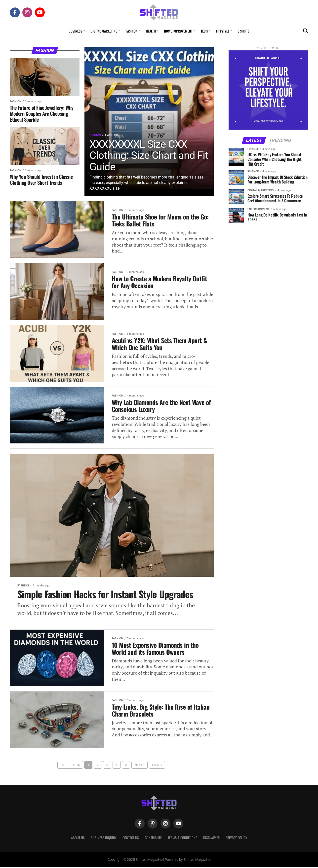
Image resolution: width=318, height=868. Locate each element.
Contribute (153, 838)
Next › (139, 765)
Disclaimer (211, 838)
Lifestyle (223, 31)
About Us (78, 838)
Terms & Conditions (182, 838)
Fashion (132, 31)
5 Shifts (243, 31)
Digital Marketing (104, 31)
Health (151, 31)
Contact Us (131, 838)
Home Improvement (178, 31)
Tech (204, 31)
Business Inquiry (104, 838)
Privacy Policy (236, 838)
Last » (157, 765)
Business (75, 31)
